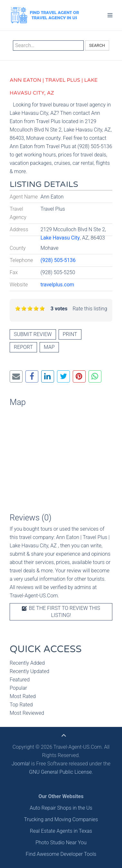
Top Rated (21, 705)
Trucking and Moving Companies (61, 819)
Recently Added (27, 663)
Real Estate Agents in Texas (61, 831)
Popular (18, 688)
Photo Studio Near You (61, 843)
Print (70, 334)
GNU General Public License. (61, 772)
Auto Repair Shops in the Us (61, 808)
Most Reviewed (27, 713)
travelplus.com (57, 285)
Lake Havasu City (60, 238)
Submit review (33, 334)
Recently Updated (29, 671)
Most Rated (23, 696)
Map (49, 347)
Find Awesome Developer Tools (61, 854)
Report (23, 347)
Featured (20, 680)
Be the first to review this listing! (61, 612)
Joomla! (21, 764)
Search (97, 45)
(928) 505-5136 (58, 260)
